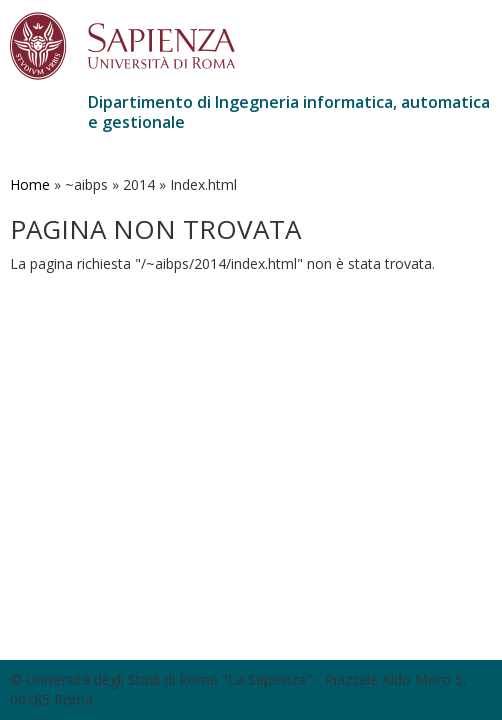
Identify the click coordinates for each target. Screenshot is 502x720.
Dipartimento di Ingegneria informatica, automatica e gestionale (289, 112)
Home (30, 184)
